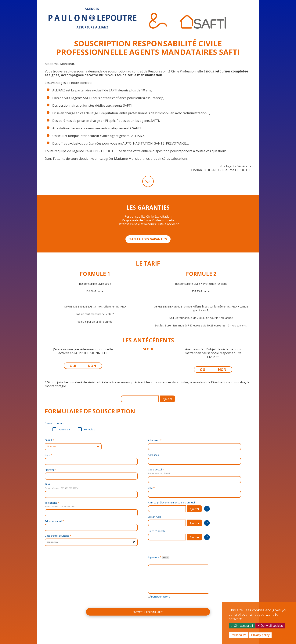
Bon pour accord (161, 597)
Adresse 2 (154, 455)
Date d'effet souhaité (58, 536)
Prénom (50, 470)
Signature (159, 558)
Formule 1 (61, 429)
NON (94, 366)
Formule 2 (87, 429)
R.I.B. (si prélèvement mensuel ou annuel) (172, 502)
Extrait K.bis (155, 517)
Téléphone (52, 503)
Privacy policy (260, 635)
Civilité (49, 440)
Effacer (166, 558)
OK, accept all (242, 626)
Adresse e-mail (54, 521)
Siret (47, 484)
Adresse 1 (155, 440)
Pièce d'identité (157, 531)
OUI (75, 366)
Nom (48, 455)
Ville (151, 488)
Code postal (156, 469)
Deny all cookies (270, 626)
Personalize (239, 635)
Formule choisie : (54, 423)
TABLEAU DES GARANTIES (148, 239)
